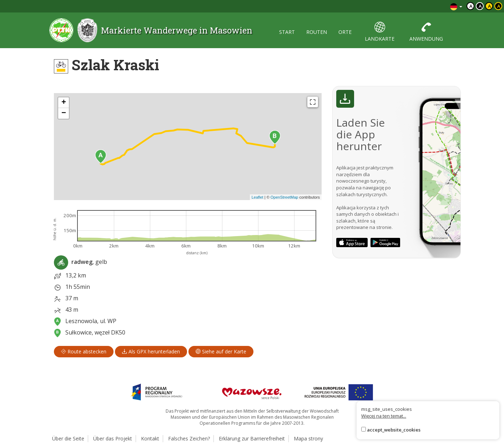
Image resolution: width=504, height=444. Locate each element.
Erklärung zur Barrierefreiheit (252, 438)
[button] (101, 157)
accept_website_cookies (394, 430)
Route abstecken (84, 351)
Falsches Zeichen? (189, 438)
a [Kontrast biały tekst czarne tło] (480, 6)
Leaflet (258, 197)
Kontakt (150, 438)
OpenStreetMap (284, 197)
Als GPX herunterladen (151, 351)
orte (345, 32)
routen (317, 32)
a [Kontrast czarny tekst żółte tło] (490, 6)
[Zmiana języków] (456, 6)
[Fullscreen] (313, 102)
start (287, 32)
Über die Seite (68, 438)
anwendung (426, 32)
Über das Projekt (113, 438)
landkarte (380, 32)
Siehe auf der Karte (221, 351)
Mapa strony (308, 438)
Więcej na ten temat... (384, 416)
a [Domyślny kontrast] (471, 6)
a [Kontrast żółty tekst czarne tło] (499, 6)
